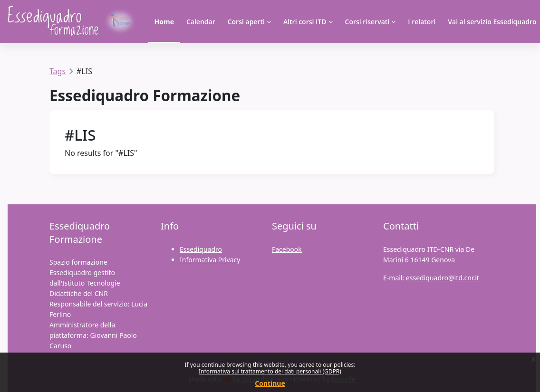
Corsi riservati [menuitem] (367, 22)
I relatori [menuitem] (422, 22)
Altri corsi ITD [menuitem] (305, 22)
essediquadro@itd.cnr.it (443, 278)
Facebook (287, 249)
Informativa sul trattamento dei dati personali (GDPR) (270, 371)
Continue (270, 383)
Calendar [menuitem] (201, 22)
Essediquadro (201, 249)
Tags (58, 71)
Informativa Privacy (210, 260)
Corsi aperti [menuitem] (246, 22)
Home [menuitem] (164, 22)
